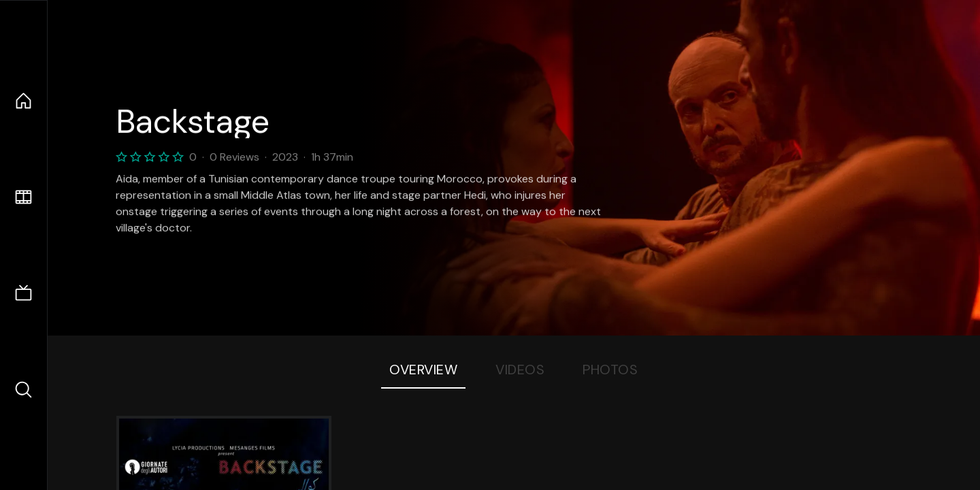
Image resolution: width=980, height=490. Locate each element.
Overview (423, 370)
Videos (520, 370)
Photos (610, 370)
